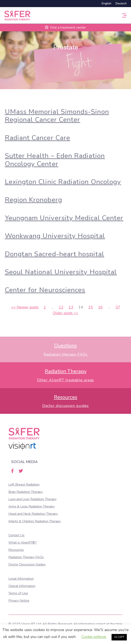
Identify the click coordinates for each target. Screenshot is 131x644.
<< (25, 307)
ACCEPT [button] (119, 637)
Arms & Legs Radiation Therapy (31, 506)
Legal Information (21, 579)
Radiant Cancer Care (38, 138)
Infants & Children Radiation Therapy (35, 521)
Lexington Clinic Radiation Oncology (63, 182)
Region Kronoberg (33, 200)
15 (91, 307)
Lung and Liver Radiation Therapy (32, 499)
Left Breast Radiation (24, 485)
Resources (16, 550)
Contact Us (16, 535)
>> (65, 313)
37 (118, 307)
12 (61, 307)
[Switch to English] (107, 4)
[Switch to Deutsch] (120, 4)
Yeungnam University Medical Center (64, 218)
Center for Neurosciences (45, 290)
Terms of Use (18, 593)
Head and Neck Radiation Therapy (33, 514)
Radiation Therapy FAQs (26, 557)
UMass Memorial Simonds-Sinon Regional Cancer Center (57, 116)
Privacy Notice (19, 601)
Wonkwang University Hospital (55, 236)
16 (100, 307)
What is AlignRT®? (23, 543)
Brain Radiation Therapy (26, 492)
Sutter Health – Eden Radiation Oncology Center (55, 160)
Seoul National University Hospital (61, 272)
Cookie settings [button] (94, 637)
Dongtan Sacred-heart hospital (55, 254)
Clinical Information (22, 586)
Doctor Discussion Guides (27, 564)
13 (71, 307)
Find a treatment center (65, 28)
